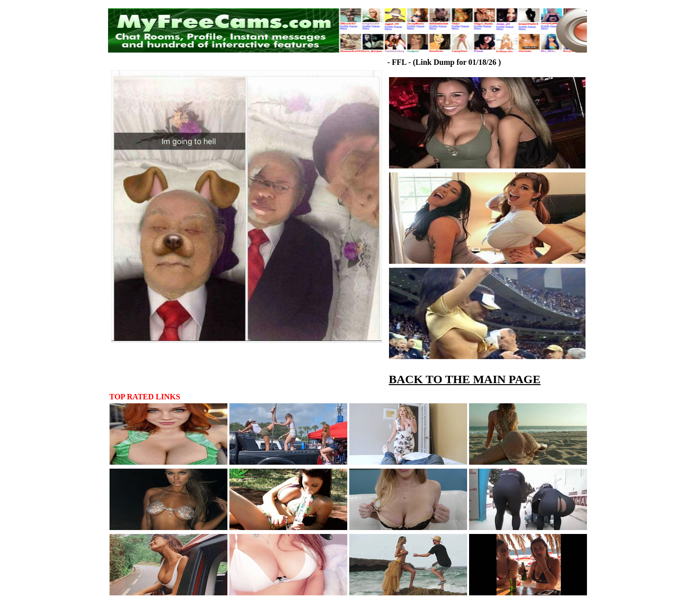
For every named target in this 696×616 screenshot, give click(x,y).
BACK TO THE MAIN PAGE (465, 379)
